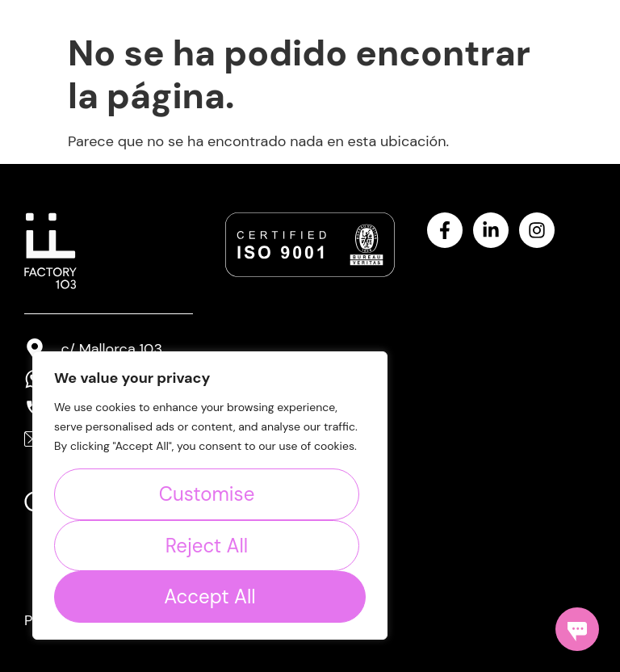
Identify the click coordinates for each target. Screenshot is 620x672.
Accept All (209, 596)
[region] (210, 496)
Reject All (207, 546)
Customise (207, 494)
